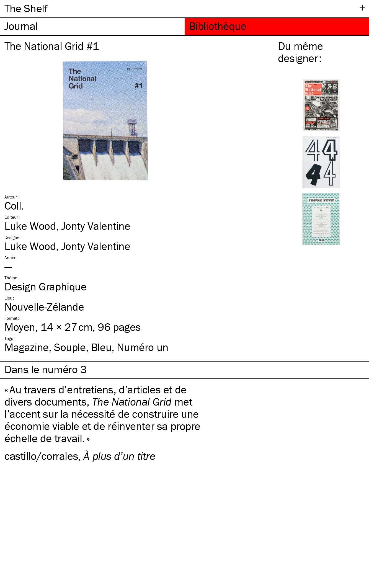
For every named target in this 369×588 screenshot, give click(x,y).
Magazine (27, 347)
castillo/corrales (41, 456)
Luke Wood (30, 226)
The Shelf (26, 8)
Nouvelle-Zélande (44, 307)
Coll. (14, 206)
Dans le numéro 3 (46, 369)
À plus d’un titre (119, 456)
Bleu (101, 347)
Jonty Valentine (96, 226)
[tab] (92, 27)
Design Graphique (46, 286)
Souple (70, 347)
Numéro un (143, 347)
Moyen (20, 327)
